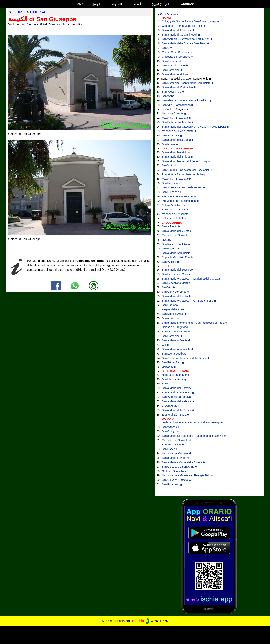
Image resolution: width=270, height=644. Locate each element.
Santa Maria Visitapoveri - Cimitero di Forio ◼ (189, 301)
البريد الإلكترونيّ (160, 4)
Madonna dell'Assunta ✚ (177, 440)
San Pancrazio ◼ (172, 484)
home (19, 12)
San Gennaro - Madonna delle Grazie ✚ (186, 358)
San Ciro (167, 48)
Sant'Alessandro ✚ (173, 92)
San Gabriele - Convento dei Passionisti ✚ (187, 170)
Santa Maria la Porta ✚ (176, 458)
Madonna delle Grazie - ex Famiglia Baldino (188, 475)
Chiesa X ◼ (169, 367)
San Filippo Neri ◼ (173, 362)
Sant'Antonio (169, 165)
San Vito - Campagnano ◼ (178, 105)
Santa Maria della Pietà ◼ (177, 157)
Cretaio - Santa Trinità (175, 471)
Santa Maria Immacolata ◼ (178, 393)
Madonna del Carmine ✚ (177, 453)
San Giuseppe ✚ (172, 192)
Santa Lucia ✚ (170, 318)
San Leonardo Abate (174, 354)
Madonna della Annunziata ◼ (179, 131)
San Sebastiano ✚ (173, 445)
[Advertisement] (135, 634)
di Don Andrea (170, 406)
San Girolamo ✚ (172, 61)
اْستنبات (137, 4)
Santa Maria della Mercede (178, 401)
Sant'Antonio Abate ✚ (175, 65)
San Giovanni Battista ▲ (177, 480)
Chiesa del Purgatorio (175, 327)
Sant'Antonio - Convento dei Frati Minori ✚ (187, 39)
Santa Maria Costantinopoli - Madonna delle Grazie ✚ (194, 436)
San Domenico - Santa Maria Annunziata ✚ (188, 83)
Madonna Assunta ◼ (174, 113)
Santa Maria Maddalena (176, 152)
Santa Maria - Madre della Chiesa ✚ (183, 462)
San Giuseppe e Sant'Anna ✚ (180, 467)
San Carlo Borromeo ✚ (176, 292)
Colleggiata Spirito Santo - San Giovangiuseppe (190, 21)
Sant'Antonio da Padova (176, 397)
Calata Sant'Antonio (174, 205)
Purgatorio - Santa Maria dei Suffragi (184, 174)
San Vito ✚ (168, 287)
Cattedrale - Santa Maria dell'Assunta (184, 26)
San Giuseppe (170, 248)
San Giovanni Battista (175, 210)
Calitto (166, 345)
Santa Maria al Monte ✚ (176, 340)
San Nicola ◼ (170, 144)
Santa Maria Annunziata (176, 253)
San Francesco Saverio (176, 332)
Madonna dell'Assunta (175, 214)
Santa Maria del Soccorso (177, 270)
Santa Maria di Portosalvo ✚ (179, 87)
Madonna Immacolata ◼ (176, 118)
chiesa (38, 12)
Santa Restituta (171, 226)
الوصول (96, 4)
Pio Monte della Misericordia (179, 196)
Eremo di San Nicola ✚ (176, 415)
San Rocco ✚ (170, 449)
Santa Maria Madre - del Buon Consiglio (186, 161)
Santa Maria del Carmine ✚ (178, 30)
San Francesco (171, 183)
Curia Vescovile (169, 14)
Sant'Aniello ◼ (170, 262)
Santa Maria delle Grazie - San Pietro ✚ (186, 43)
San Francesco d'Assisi (176, 274)
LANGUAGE (187, 4)
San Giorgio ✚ (170, 431)
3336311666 (156, 621)
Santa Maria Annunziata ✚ (178, 349)
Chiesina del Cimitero (175, 219)
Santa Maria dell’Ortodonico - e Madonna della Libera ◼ (195, 127)
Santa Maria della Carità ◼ (178, 140)
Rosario (166, 240)
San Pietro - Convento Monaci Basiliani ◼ (187, 100)
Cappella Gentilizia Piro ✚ (177, 257)
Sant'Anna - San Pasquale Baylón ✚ (184, 187)
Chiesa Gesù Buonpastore (178, 52)
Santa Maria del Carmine (177, 388)
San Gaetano (170, 305)
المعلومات (116, 4)
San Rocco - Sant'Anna (176, 244)
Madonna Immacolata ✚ (176, 179)
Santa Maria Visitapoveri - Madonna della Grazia (191, 279)
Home (79, 4)
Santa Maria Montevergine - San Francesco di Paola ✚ (195, 323)
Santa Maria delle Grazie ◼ (178, 410)
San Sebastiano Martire (176, 283)
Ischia (139, 621)
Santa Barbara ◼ (172, 135)
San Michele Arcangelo (176, 314)
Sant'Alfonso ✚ (171, 427)
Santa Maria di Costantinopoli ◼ (181, 35)
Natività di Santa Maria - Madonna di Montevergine (192, 422)
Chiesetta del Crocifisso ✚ (177, 57)
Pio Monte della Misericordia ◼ (180, 201)
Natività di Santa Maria (175, 375)
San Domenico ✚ (172, 70)
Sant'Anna (168, 96)
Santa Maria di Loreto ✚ (176, 296)
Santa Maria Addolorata (176, 74)
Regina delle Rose (173, 309)
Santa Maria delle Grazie (177, 231)
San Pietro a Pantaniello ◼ (178, 122)
